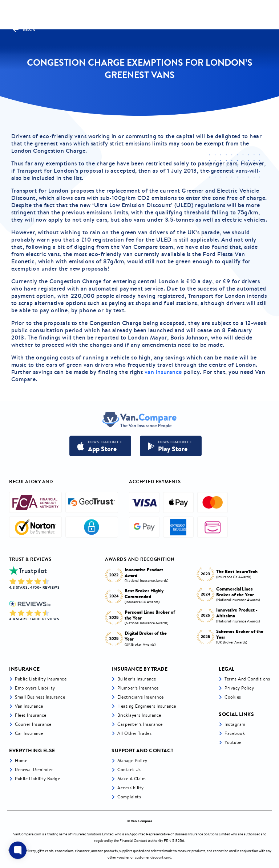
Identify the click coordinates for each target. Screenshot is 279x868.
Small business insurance (40, 697)
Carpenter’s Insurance (140, 724)
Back (24, 29)
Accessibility (131, 788)
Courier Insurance (33, 724)
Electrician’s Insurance (141, 697)
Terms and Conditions (247, 679)
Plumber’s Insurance (138, 688)
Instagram (235, 724)
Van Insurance (29, 706)
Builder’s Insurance (137, 679)
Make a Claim (132, 779)
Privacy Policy (239, 688)
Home (21, 760)
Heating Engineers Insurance (147, 706)
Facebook (235, 733)
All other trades (134, 733)
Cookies (233, 697)
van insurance (163, 372)
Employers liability (35, 688)
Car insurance (29, 733)
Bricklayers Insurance (139, 715)
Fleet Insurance (31, 715)
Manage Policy (132, 760)
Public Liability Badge (37, 779)
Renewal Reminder (34, 770)
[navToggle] (266, 15)
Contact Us (129, 770)
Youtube (233, 742)
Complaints (129, 797)
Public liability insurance (41, 679)
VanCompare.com (27, 834)
